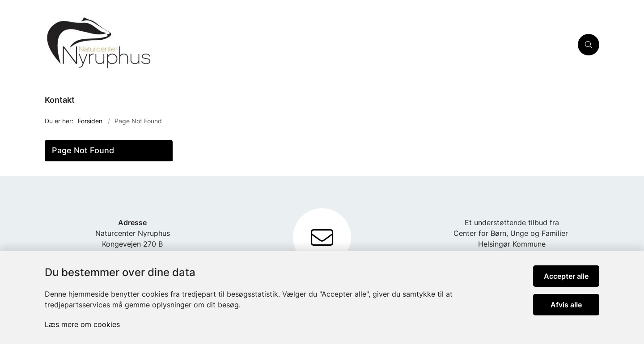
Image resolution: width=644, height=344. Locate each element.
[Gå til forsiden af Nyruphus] (309, 45)
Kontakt (60, 100)
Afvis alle (566, 305)
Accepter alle (566, 276)
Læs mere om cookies (82, 324)
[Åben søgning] (589, 45)
